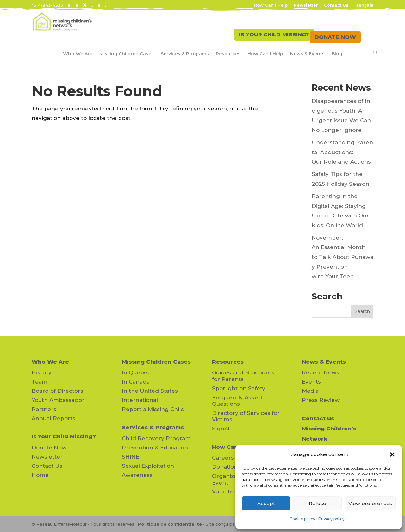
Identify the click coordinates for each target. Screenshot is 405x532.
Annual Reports (53, 418)
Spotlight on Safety (239, 388)
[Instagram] (106, 5)
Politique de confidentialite (170, 524)
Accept (266, 503)
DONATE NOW (335, 37)
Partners (44, 409)
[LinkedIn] (93, 5)
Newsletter (306, 5)
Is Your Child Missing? (64, 436)
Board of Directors (57, 391)
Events (311, 382)
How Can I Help (271, 5)
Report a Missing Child (153, 409)
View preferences (370, 503)
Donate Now (49, 448)
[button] (392, 454)
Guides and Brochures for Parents (243, 376)
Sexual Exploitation (148, 466)
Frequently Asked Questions (237, 401)
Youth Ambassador (58, 400)
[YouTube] (99, 5)
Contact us (318, 418)
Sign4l (221, 429)
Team (40, 382)
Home (40, 475)
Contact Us (336, 5)
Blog (337, 54)
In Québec (136, 372)
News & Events (307, 54)
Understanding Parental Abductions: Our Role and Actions (342, 152)
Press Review (321, 400)
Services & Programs (185, 54)
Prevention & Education (155, 448)
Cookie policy (302, 519)
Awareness (137, 475)
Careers (223, 458)
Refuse (318, 503)
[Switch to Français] (364, 7)
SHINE (131, 457)
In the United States (150, 391)
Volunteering (230, 491)
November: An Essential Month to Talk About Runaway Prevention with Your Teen (343, 257)
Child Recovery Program (156, 438)
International (140, 400)
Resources (228, 54)
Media (310, 391)
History (42, 372)
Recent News (321, 372)
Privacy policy (331, 519)
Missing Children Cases (127, 54)
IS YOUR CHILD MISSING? (268, 37)
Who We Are (78, 54)
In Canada (136, 382)
